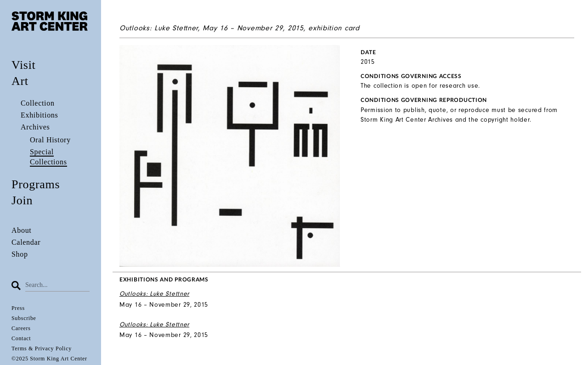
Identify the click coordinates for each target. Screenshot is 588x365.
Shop (20, 254)
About (22, 230)
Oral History (50, 140)
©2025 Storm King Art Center (49, 359)
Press (18, 308)
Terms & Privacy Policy (42, 348)
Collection (38, 103)
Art (20, 81)
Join (22, 200)
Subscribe (24, 318)
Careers (21, 328)
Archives (35, 127)
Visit (24, 65)
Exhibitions (39, 115)
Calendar (26, 242)
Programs (36, 184)
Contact (21, 338)
